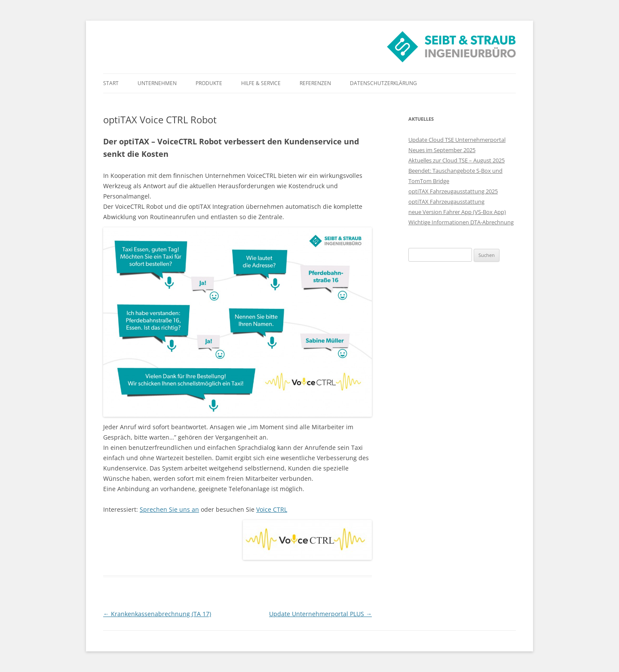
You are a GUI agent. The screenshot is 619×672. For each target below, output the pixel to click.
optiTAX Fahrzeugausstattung (446, 202)
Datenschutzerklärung (383, 83)
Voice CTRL (272, 509)
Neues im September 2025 (442, 150)
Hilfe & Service (261, 83)
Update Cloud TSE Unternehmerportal (457, 140)
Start (111, 83)
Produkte (209, 83)
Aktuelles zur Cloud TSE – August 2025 (457, 160)
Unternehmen (157, 83)
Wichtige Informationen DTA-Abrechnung (461, 222)
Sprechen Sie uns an (169, 509)
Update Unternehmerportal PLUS (320, 614)
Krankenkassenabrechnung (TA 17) (157, 614)
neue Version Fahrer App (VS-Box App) (457, 212)
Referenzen (315, 83)
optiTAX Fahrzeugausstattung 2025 (453, 191)
